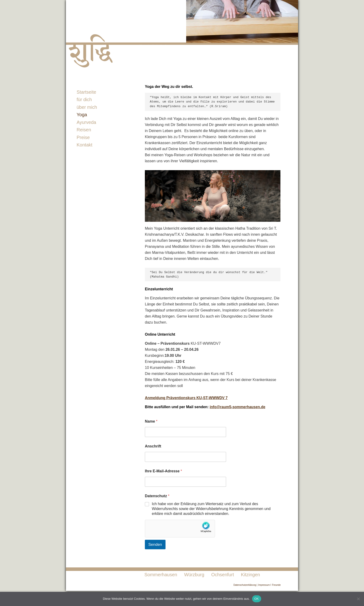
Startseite (86, 92)
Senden (155, 545)
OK (257, 599)
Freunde (276, 585)
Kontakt (84, 145)
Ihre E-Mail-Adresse (163, 471)
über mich (87, 107)
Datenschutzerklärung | (245, 585)
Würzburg (194, 575)
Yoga (82, 115)
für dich (84, 99)
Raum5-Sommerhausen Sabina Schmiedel (136, 36)
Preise (83, 137)
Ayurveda (86, 122)
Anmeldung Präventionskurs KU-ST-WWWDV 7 (186, 398)
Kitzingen (250, 575)
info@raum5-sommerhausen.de (237, 407)
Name (151, 421)
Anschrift (153, 446)
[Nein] (358, 599)
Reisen (84, 130)
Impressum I (265, 585)
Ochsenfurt (223, 575)
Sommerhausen (161, 575)
